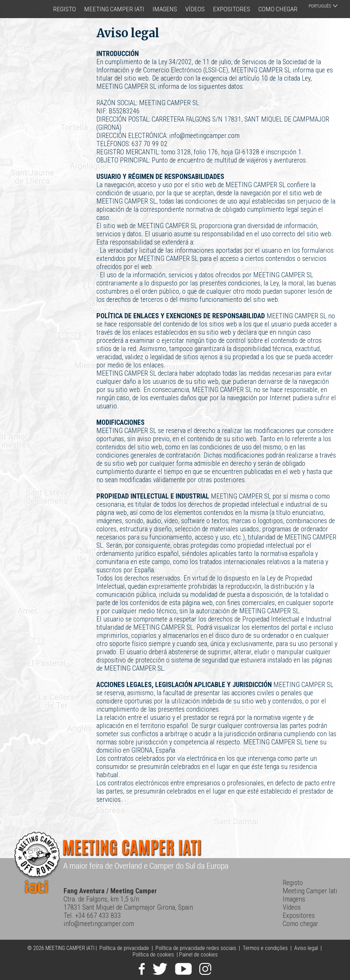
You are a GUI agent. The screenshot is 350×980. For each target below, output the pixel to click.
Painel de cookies (198, 955)
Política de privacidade (124, 948)
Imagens (165, 9)
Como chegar (278, 9)
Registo (64, 9)
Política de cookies (153, 955)
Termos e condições (265, 948)
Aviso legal (306, 948)
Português (320, 6)
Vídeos (195, 9)
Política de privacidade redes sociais (196, 948)
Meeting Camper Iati (114, 9)
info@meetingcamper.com (99, 924)
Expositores (232, 9)
